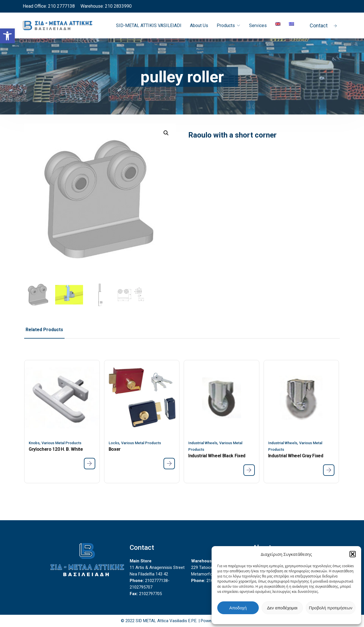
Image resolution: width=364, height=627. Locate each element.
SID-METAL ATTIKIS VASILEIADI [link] (149, 25)
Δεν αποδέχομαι (282, 608)
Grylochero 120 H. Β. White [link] (56, 449)
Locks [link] (114, 443)
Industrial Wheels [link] (203, 443)
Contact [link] (323, 25)
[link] (7, 36)
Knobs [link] (34, 443)
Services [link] (258, 25)
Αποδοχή (238, 608)
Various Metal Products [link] (61, 443)
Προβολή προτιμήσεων (331, 608)
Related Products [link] (44, 330)
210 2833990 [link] (118, 6)
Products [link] (226, 25)
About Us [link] (199, 25)
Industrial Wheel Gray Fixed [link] (296, 456)
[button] (353, 554)
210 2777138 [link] (61, 6)
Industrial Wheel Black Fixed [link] (217, 456)
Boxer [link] (115, 449)
